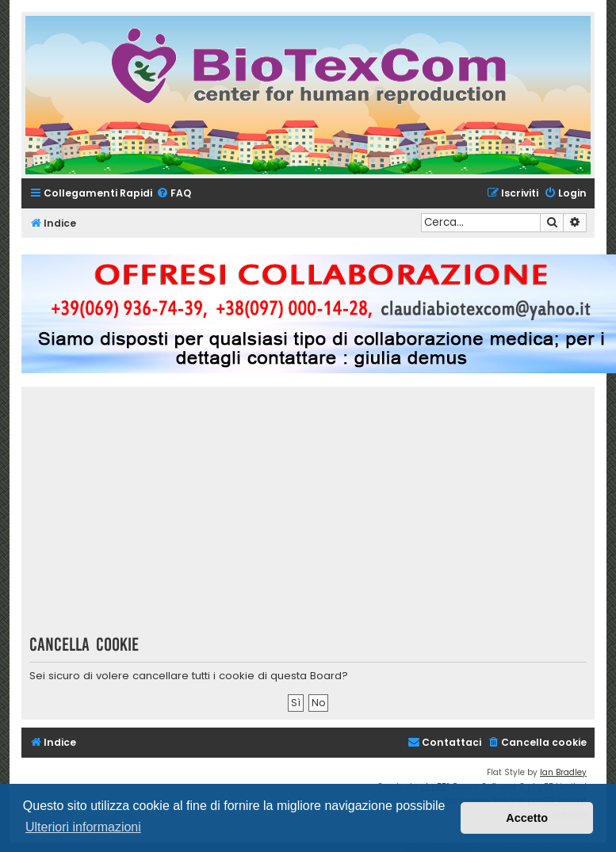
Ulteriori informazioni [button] (83, 827)
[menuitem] (174, 194)
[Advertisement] (319, 516)
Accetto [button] (527, 818)
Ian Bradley (563, 772)
